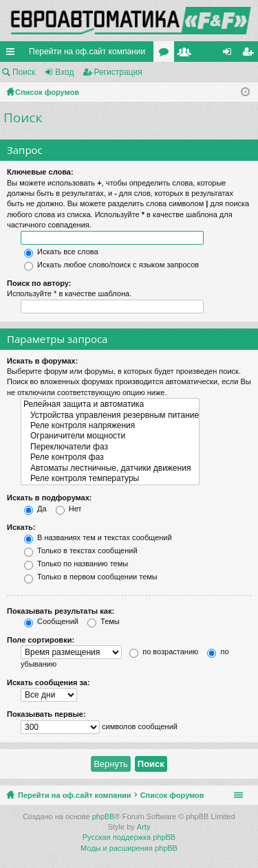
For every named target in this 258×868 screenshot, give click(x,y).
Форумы (166, 54)
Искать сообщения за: (49, 682)
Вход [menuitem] (230, 54)
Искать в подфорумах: (50, 498)
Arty (144, 827)
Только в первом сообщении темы (91, 577)
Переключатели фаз (110, 447)
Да (35, 509)
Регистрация (118, 72)
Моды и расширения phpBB (129, 848)
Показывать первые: (46, 714)
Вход (64, 72)
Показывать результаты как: (61, 611)
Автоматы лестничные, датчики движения (110, 468)
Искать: (21, 527)
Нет (69, 509)
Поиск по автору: (39, 283)
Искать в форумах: (42, 361)
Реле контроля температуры (110, 479)
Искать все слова (61, 252)
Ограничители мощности (110, 436)
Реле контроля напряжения (110, 426)
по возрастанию (164, 652)
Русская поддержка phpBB (129, 837)
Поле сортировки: (41, 640)
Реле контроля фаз (110, 457)
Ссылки (13, 54)
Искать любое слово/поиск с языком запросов (111, 265)
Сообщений (51, 621)
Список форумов (172, 795)
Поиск (24, 72)
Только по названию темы (76, 564)
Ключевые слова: (40, 172)
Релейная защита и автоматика (110, 404)
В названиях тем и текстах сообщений (98, 537)
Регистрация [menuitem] (250, 54)
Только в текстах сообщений (81, 550)
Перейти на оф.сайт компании (87, 52)
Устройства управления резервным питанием (110, 415)
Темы (104, 621)
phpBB (104, 816)
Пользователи (187, 54)
